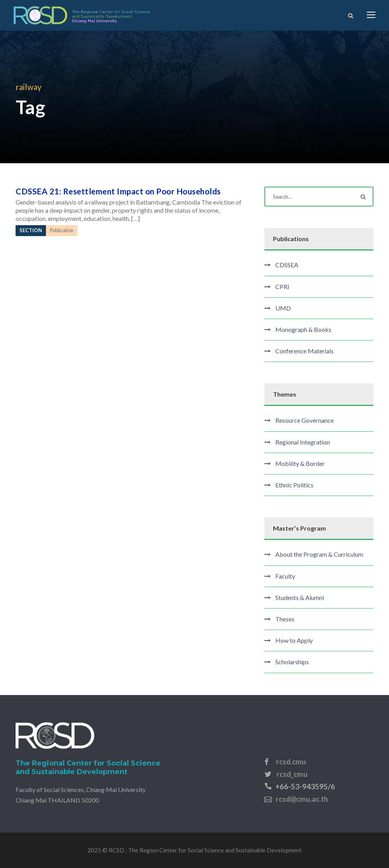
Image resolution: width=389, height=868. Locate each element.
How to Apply (294, 640)
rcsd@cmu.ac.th (302, 799)
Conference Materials (305, 351)
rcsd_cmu (292, 774)
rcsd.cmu (291, 761)
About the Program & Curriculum (319, 554)
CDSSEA (287, 265)
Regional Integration (303, 442)
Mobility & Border (300, 463)
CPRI (282, 287)
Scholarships (292, 662)
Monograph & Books (303, 329)
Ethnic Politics (294, 485)
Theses (285, 619)
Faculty (285, 576)
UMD (283, 308)
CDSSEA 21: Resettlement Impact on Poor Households (118, 191)
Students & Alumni (300, 597)
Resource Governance (305, 420)
